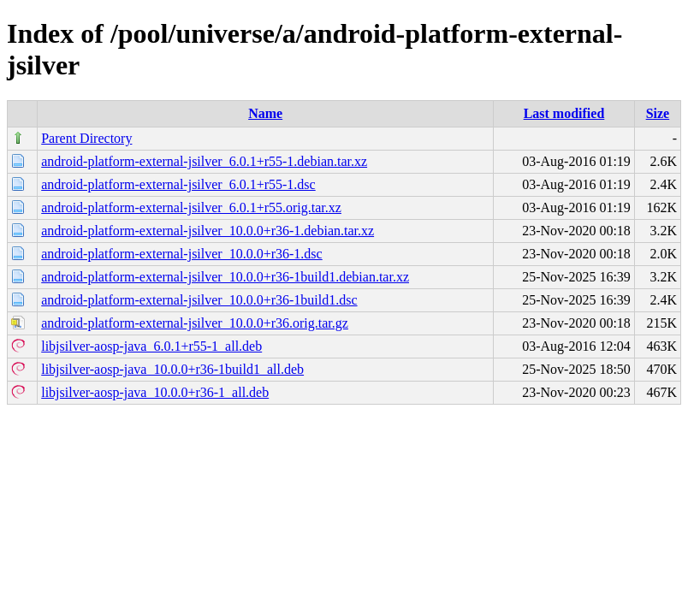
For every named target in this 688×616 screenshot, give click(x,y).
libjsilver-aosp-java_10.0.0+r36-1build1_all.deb (172, 369)
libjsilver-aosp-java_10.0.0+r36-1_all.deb (155, 392)
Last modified (564, 113)
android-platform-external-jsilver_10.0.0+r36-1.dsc (181, 254)
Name (265, 113)
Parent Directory (86, 138)
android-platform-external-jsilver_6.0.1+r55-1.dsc (178, 184)
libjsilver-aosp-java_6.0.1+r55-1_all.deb (151, 346)
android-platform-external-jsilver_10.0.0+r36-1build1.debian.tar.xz (225, 277)
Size (658, 113)
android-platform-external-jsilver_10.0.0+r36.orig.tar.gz (195, 323)
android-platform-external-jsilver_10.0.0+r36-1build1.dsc (199, 300)
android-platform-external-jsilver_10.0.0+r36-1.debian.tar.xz (208, 231)
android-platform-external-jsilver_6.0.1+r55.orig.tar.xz (191, 207)
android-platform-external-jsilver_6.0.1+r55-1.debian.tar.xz (204, 161)
